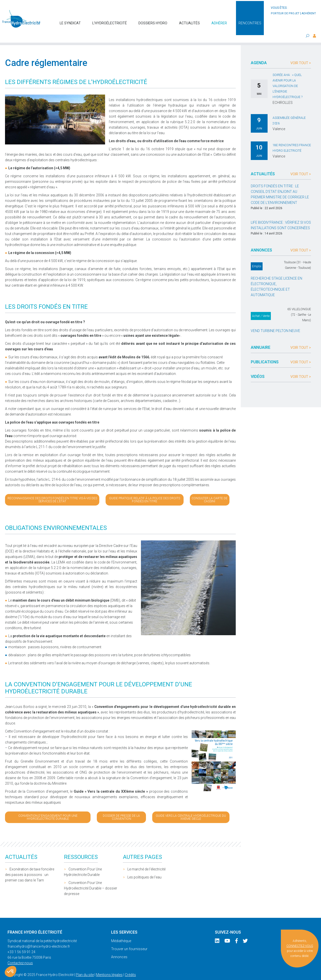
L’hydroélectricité (110, 21)
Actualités (189, 21)
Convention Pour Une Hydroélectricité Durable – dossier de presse (91, 878)
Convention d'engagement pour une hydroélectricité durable (48, 807)
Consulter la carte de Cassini (210, 490)
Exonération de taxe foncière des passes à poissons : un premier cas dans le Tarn (30, 865)
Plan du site (85, 965)
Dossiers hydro (153, 21)
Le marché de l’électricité (146, 859)
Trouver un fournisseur (129, 939)
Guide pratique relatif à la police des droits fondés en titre (145, 490)
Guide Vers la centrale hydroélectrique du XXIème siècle (191, 807)
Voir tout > (301, 53)
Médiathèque (121, 931)
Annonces (119, 947)
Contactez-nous (20, 953)
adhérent (309, 13)
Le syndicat (70, 21)
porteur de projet (285, 13)
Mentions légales (109, 965)
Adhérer (219, 21)
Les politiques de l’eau (144, 867)
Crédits (130, 965)
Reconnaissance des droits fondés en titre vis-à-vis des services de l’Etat (52, 490)
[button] (11, 971)
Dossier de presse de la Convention (121, 807)
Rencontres (250, 21)
